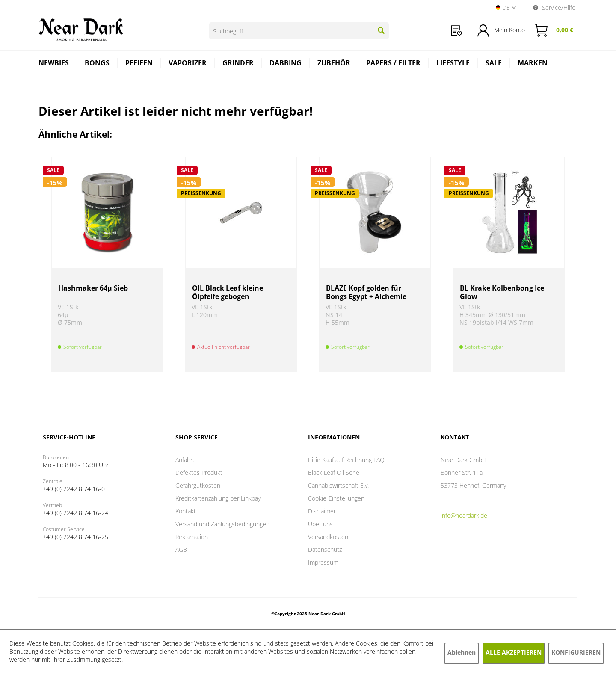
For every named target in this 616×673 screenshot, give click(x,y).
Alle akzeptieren (514, 652)
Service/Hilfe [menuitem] (554, 7)
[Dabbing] (286, 64)
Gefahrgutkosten (198, 485)
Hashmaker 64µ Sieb (93, 288)
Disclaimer (322, 511)
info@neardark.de (464, 515)
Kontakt (186, 511)
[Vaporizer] (188, 64)
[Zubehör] (334, 64)
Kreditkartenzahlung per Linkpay (218, 498)
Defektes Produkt (199, 473)
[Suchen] (381, 30)
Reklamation (192, 537)
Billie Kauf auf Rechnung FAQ (346, 460)
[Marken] (533, 64)
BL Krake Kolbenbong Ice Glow (502, 292)
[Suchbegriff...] (299, 31)
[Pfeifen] (139, 64)
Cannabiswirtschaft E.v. (338, 485)
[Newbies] (54, 64)
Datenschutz (325, 550)
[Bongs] (97, 64)
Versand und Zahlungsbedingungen (222, 524)
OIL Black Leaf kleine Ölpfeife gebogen (228, 292)
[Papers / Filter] (394, 64)
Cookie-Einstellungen (336, 498)
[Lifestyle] (453, 64)
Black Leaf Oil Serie (334, 473)
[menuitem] (457, 31)
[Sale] (494, 64)
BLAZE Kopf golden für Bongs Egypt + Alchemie (366, 292)
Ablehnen (462, 652)
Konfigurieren (576, 652)
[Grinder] (238, 64)
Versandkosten (328, 537)
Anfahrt (185, 460)
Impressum (323, 562)
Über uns (320, 524)
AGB (181, 550)
